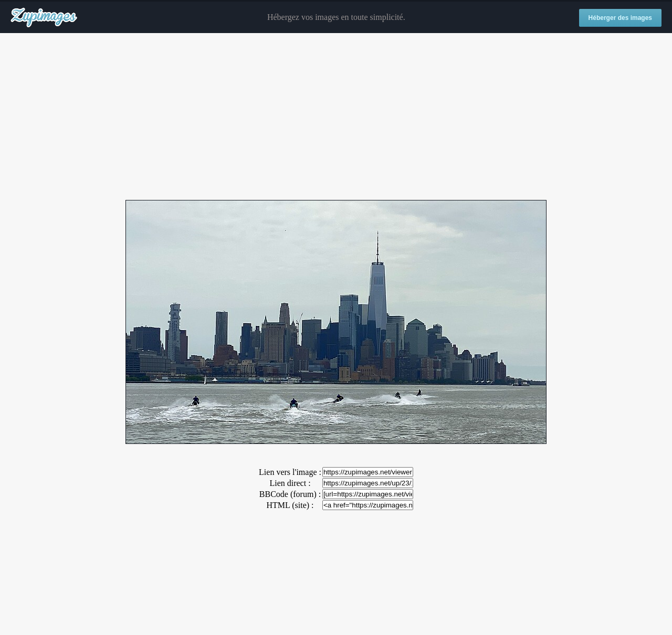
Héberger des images (620, 18)
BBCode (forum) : (290, 494)
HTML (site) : (290, 505)
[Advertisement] (336, 117)
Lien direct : (290, 483)
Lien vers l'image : (290, 472)
